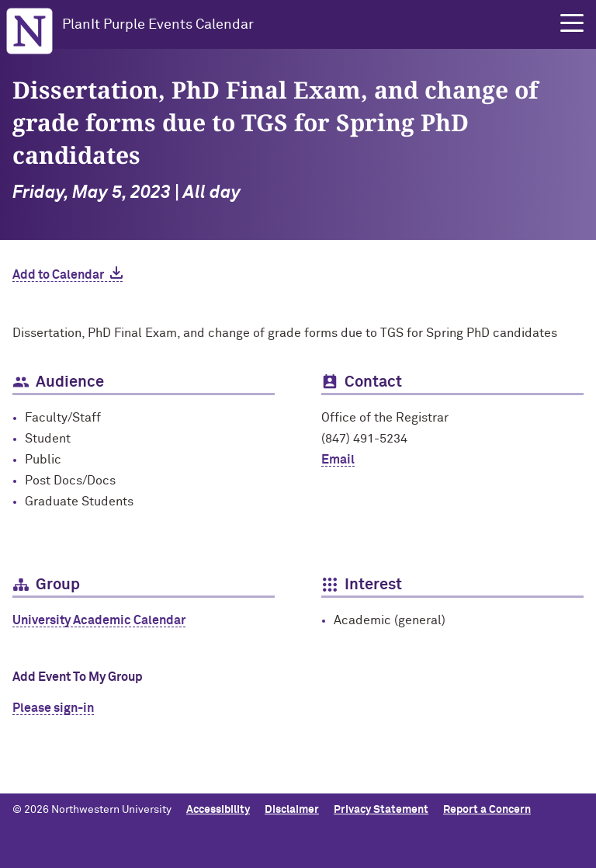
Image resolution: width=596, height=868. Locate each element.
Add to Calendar (58, 275)
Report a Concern (487, 810)
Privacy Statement (381, 810)
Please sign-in (53, 708)
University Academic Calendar (99, 620)
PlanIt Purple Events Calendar (158, 25)
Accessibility (218, 810)
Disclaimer (292, 810)
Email (338, 460)
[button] (572, 23)
